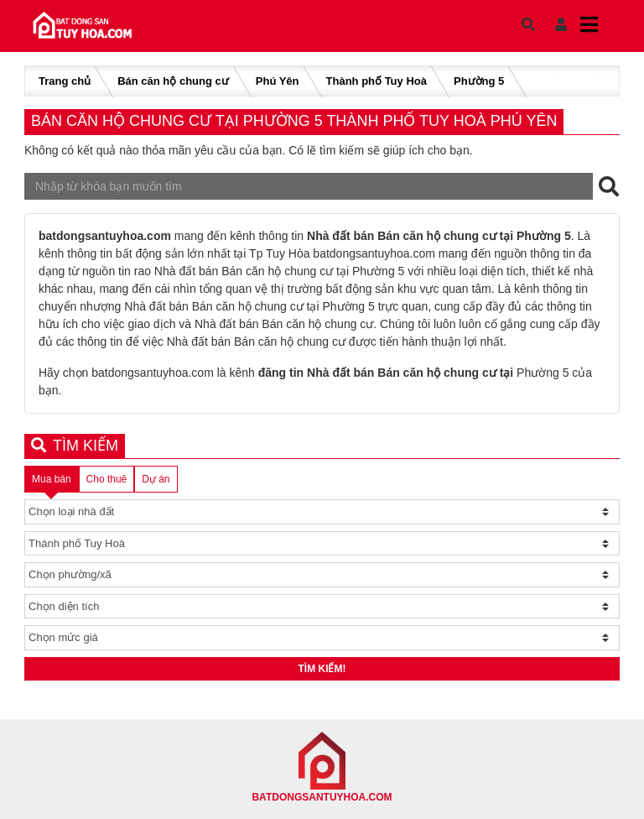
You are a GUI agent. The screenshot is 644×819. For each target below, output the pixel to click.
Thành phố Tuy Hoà (377, 81)
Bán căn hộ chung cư (173, 81)
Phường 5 (479, 81)
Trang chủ (65, 81)
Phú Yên (278, 81)
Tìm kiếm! (322, 669)
